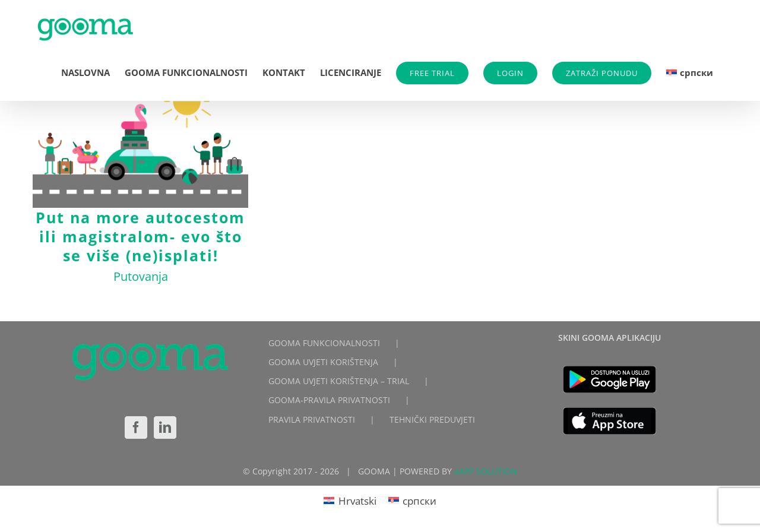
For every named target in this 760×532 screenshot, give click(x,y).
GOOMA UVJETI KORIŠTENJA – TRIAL (339, 381)
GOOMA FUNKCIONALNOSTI (324, 343)
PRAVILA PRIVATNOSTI (312, 419)
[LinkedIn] (165, 427)
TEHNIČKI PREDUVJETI (432, 419)
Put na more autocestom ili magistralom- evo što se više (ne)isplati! (140, 236)
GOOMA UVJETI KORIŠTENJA (323, 362)
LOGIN (510, 73)
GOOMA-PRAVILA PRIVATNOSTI (329, 400)
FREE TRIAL (432, 73)
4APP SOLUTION (486, 471)
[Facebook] (136, 427)
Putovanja (141, 276)
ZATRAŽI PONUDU (602, 73)
